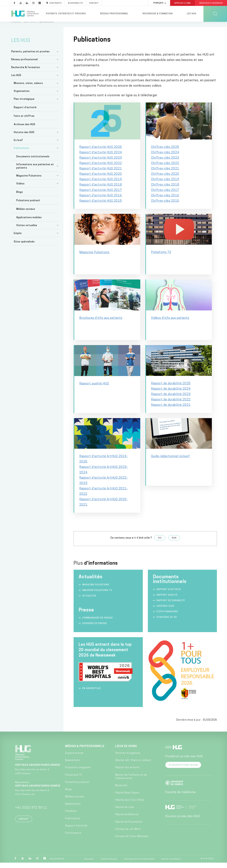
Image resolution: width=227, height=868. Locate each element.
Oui (160, 543)
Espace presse (74, 758)
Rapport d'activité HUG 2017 (101, 195)
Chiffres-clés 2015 (165, 206)
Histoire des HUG (24, 138)
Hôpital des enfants (127, 773)
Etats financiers (167, 617)
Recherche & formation (158, 14)
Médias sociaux (26, 214)
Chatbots (71, 816)
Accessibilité (57, 864)
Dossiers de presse (95, 629)
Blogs (20, 197)
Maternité (121, 791)
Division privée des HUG (183, 822)
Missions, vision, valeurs (28, 89)
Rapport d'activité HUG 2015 (101, 206)
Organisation (22, 96)
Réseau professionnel (114, 14)
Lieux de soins (126, 752)
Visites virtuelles (27, 231)
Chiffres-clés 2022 (165, 169)
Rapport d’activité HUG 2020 (101, 179)
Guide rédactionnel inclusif (170, 462)
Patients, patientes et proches (66, 14)
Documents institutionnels (33, 162)
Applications (73, 809)
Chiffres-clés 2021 (165, 174)
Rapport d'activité (25, 113)
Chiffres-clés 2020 (165, 179)
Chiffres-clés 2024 (165, 158)
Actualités (89, 601)
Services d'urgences (128, 758)
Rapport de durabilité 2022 (171, 405)
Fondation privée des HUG (184, 762)
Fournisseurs (73, 838)
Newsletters (73, 766)
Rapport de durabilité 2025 (171, 389)
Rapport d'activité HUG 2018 (101, 190)
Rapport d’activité (169, 595)
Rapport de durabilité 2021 (171, 410)
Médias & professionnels (85, 752)
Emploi (18, 239)
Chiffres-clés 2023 (165, 163)
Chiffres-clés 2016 (165, 201)
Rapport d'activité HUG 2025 (101, 152)
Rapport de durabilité (171, 606)
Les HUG (192, 14)
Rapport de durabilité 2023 (171, 400)
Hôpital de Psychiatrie (129, 827)
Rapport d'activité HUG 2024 (101, 158)
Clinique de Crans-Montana (132, 842)
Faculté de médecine (180, 798)
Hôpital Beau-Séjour (127, 798)
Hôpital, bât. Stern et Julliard (133, 766)
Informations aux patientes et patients (35, 172)
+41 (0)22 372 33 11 (31, 813)
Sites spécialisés (24, 247)
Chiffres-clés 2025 (165, 152)
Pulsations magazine (78, 773)
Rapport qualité (167, 600)
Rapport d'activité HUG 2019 (101, 185)
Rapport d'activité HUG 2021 (101, 174)
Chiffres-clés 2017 (165, 195)
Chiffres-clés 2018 (165, 190)
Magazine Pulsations (29, 181)
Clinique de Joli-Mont (128, 834)
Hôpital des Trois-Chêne (130, 805)
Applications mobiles (29, 223)
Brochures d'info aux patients (101, 323)
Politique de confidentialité (139, 864)
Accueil (16, 27)
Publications (21, 154)
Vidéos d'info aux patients (170, 323)
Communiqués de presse (98, 623)
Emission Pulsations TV (98, 596)
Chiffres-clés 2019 (165, 185)
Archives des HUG (25, 130)
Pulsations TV (161, 258)
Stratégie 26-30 (167, 622)
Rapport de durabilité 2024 (171, 394)
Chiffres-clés (165, 611)
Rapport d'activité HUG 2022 (101, 169)
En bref (18, 146)
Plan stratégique (24, 104)
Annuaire (89, 864)
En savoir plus (92, 694)
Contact (24, 824)
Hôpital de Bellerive (127, 820)
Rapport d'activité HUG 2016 (101, 201)
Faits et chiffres (24, 121)
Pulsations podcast (28, 206)
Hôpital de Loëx (125, 813)
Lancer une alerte (171, 864)
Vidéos (20, 189)
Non (174, 543)
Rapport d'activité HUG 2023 (101, 163)
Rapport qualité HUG (94, 389)
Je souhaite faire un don (183, 770)
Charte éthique (109, 864)
